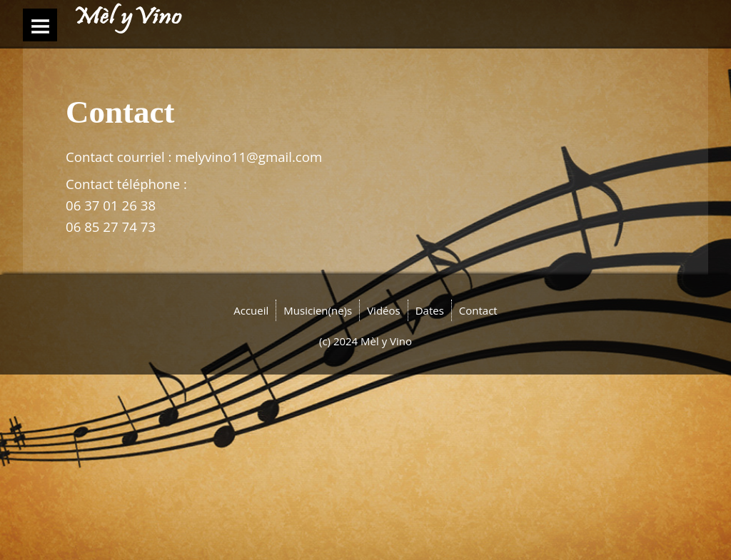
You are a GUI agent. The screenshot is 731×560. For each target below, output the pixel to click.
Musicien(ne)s (318, 310)
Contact (478, 310)
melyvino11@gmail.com (248, 157)
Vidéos (384, 310)
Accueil (251, 310)
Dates (430, 310)
